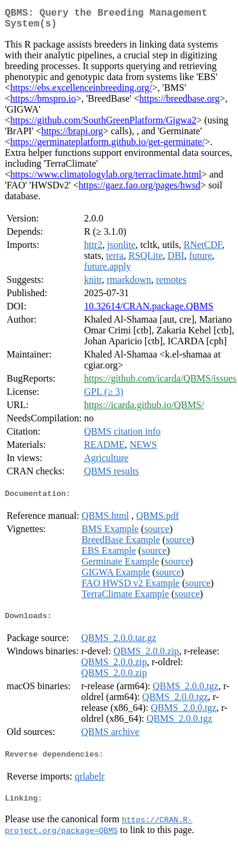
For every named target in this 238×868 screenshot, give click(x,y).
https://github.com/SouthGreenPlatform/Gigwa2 (103, 125)
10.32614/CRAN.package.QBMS (149, 311)
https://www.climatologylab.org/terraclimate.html (106, 179)
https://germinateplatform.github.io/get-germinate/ (108, 147)
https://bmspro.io (43, 103)
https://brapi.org (72, 136)
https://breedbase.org (179, 103)
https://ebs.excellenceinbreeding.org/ (81, 92)
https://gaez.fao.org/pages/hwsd (139, 190)
